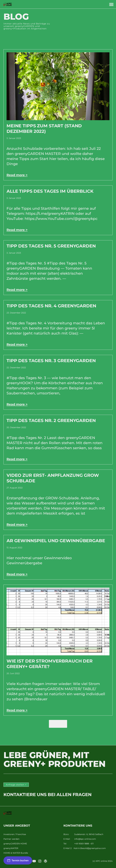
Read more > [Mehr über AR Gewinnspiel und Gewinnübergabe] (17, 574)
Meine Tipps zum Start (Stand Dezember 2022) (44, 129)
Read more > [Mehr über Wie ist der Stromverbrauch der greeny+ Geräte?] (17, 710)
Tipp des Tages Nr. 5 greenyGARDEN (51, 246)
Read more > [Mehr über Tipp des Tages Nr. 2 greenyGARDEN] (17, 459)
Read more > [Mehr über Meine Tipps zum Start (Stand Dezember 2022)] (17, 175)
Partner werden (11, 839)
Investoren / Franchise (15, 834)
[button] (111, 4)
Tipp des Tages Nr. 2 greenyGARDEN (51, 420)
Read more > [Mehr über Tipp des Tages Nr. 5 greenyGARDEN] (17, 290)
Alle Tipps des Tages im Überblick (50, 191)
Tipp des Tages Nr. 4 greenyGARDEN (51, 306)
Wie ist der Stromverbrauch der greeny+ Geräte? (50, 664)
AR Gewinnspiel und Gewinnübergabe (56, 541)
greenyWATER (11, 848)
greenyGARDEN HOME (15, 844)
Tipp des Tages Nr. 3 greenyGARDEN (51, 361)
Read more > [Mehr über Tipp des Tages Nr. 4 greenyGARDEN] (17, 344)
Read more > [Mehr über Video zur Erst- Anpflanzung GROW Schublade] (17, 525)
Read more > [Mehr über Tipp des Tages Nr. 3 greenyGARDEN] (17, 404)
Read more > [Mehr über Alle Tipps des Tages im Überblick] (17, 230)
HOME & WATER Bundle (16, 853)
